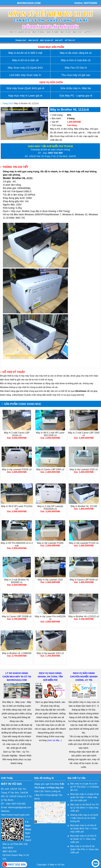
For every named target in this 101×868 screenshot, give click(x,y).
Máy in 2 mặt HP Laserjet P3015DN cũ (50, 508)
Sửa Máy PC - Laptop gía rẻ (76, 96)
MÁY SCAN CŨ (47, 40)
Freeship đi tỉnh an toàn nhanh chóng (50, 150)
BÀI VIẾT (59, 40)
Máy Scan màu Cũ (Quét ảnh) (25, 68)
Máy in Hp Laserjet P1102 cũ (84, 543)
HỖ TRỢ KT (70, 40)
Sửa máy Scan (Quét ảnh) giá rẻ (25, 88)
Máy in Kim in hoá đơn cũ (76, 60)
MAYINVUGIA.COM (29, 3)
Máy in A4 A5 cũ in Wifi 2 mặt (25, 53)
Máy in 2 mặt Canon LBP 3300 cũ (84, 434)
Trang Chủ (7, 103)
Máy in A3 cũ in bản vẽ (25, 60)
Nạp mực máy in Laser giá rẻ (25, 96)
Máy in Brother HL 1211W (84, 506)
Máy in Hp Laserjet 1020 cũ (84, 469)
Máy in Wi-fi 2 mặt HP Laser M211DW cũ (50, 434)
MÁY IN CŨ (33, 40)
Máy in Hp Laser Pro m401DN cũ (50, 618)
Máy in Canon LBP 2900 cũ (50, 469)
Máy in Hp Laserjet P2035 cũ (17, 469)
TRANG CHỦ (21, 40)
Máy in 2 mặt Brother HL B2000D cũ (17, 581)
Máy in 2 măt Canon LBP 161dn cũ (17, 434)
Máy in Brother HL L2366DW (17, 653)
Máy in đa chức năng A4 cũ (76, 53)
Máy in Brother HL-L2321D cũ (84, 616)
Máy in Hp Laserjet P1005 (50, 543)
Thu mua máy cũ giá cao (76, 75)
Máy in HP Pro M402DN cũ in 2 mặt (17, 544)
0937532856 (90, 3)
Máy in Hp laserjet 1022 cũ (50, 653)
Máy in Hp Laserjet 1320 (50, 580)
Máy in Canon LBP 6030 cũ (84, 580)
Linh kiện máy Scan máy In (25, 75)
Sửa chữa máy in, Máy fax (76, 88)
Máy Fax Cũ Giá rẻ (76, 68)
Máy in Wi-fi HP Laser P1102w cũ (17, 508)
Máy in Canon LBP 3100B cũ (17, 616)
